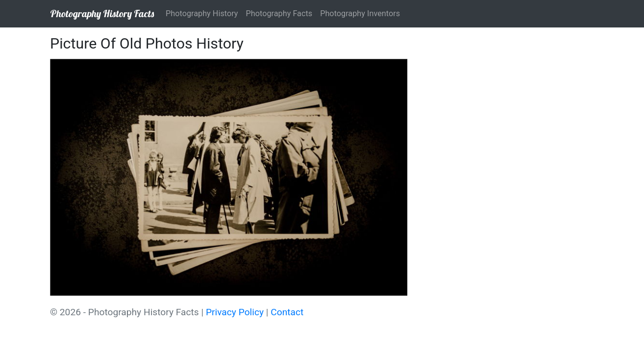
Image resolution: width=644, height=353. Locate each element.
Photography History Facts (102, 13)
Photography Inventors (360, 13)
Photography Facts (279, 13)
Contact (287, 312)
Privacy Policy (235, 312)
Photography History (202, 13)
